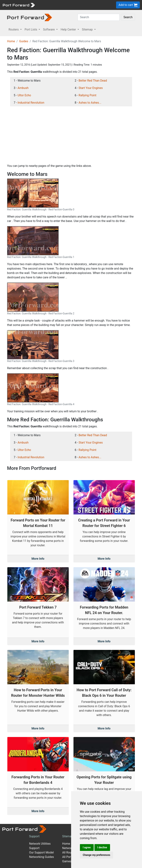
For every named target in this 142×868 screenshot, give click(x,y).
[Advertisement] (71, 135)
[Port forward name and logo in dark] (30, 17)
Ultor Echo (24, 95)
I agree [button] (87, 847)
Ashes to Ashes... (90, 103)
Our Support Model (42, 852)
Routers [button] (14, 29)
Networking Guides (42, 857)
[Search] (99, 17)
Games (67, 861)
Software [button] (49, 29)
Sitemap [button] (88, 29)
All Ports (68, 857)
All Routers (69, 852)
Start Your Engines (91, 88)
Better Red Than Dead (93, 81)
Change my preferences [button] (97, 855)
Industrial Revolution (31, 103)
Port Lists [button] (31, 29)
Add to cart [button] (128, 5)
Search (128, 17)
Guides (24, 41)
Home (11, 41)
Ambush (23, 88)
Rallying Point (88, 95)
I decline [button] (102, 847)
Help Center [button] (69, 29)
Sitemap (68, 836)
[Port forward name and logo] (19, 5)
